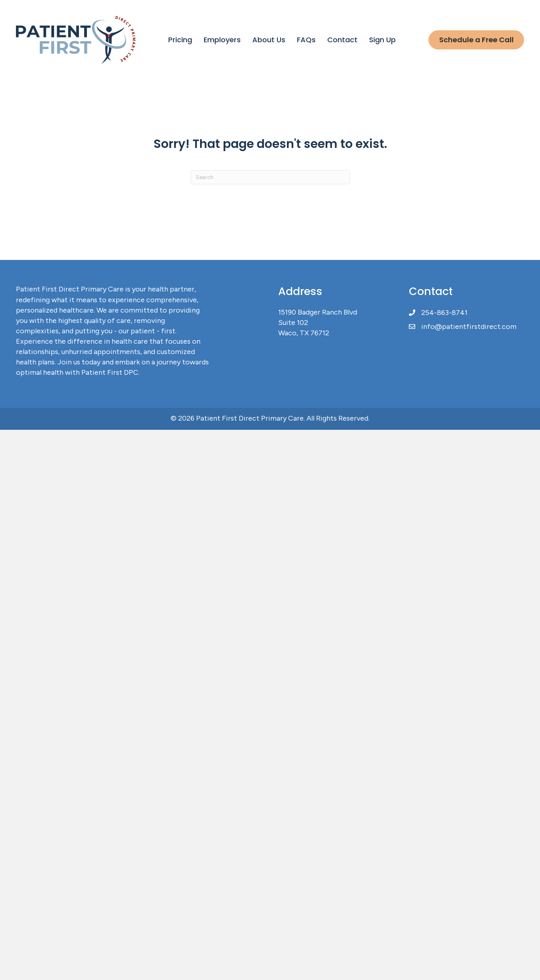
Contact (342, 40)
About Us (269, 40)
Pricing (180, 40)
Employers (222, 40)
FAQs (306, 40)
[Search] (270, 177)
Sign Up (382, 40)
